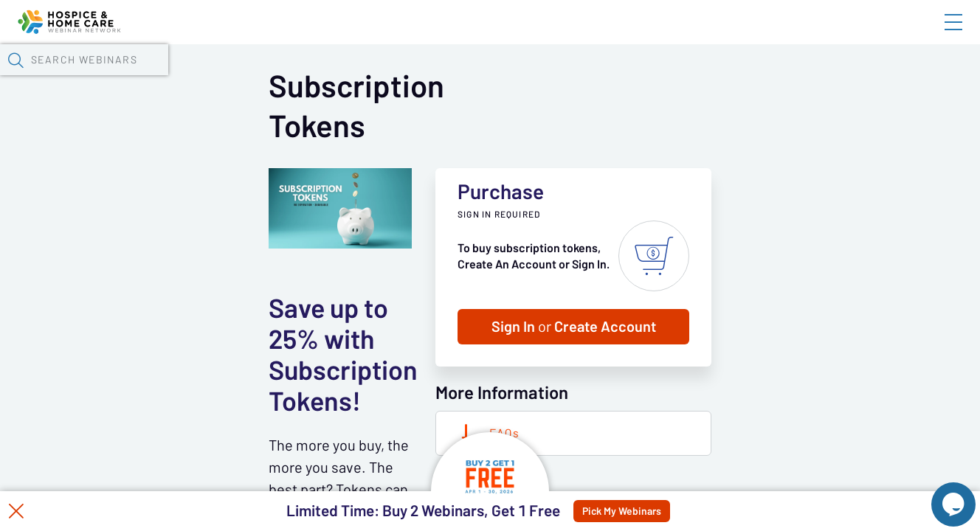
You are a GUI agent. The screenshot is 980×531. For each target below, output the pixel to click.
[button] (801, 76)
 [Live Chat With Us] (940, 494)
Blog (743, 35)
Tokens (418, 77)
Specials (518, 77)
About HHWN (835, 35)
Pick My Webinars (657, 511)
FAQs (721, 471)
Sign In (936, 35)
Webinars (262, 77)
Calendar (344, 77)
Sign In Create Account (791, 365)
